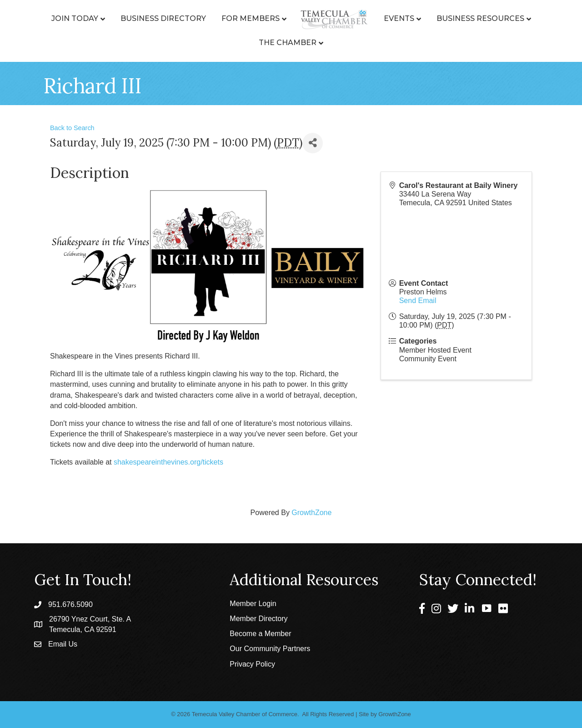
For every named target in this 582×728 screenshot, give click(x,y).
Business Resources (480, 18)
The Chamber (288, 43)
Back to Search (72, 128)
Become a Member (260, 634)
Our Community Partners (270, 649)
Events (399, 18)
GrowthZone (311, 513)
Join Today (75, 18)
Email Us (63, 644)
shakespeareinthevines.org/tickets (168, 462)
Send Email (418, 301)
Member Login (253, 604)
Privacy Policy (252, 664)
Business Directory (163, 18)
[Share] (313, 143)
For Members (251, 18)
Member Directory (258, 619)
